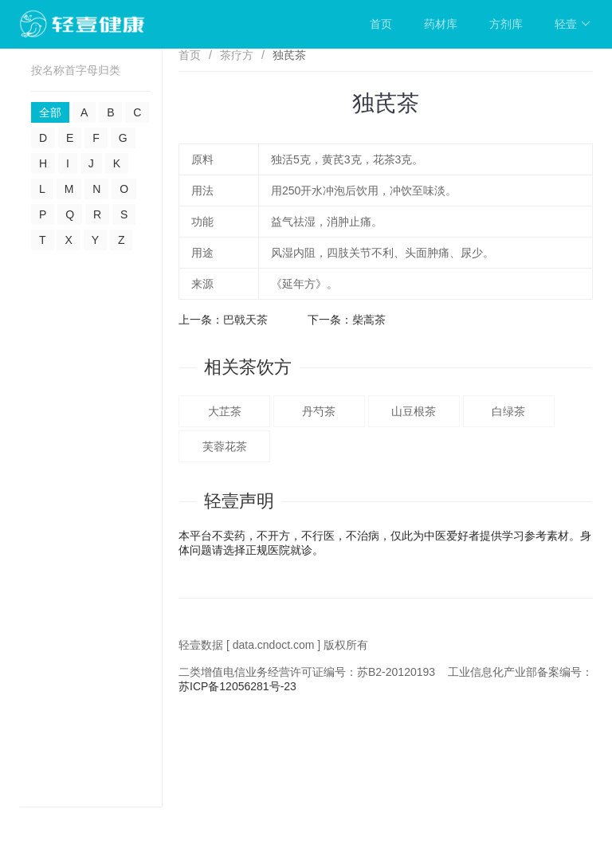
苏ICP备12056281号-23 (237, 686)
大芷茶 (225, 411)
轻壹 (573, 24)
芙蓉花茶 (225, 446)
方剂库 (506, 24)
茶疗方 (237, 55)
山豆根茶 (414, 411)
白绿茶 (508, 411)
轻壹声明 (239, 501)
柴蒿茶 (369, 320)
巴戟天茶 (245, 320)
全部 (50, 112)
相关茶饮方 (248, 367)
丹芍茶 (319, 411)
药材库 (441, 24)
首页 (381, 24)
